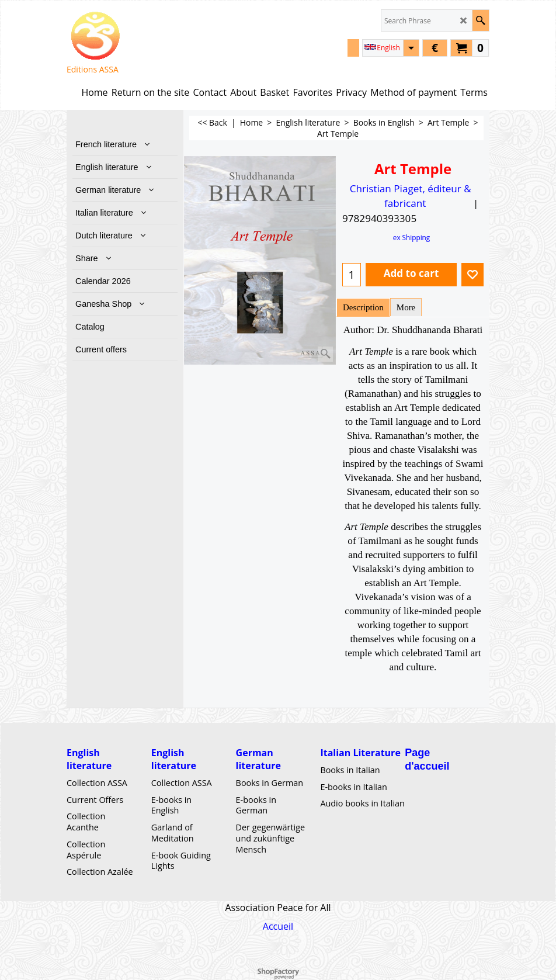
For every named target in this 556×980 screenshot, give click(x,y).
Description (363, 307)
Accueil (278, 926)
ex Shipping (411, 237)
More (406, 307)
